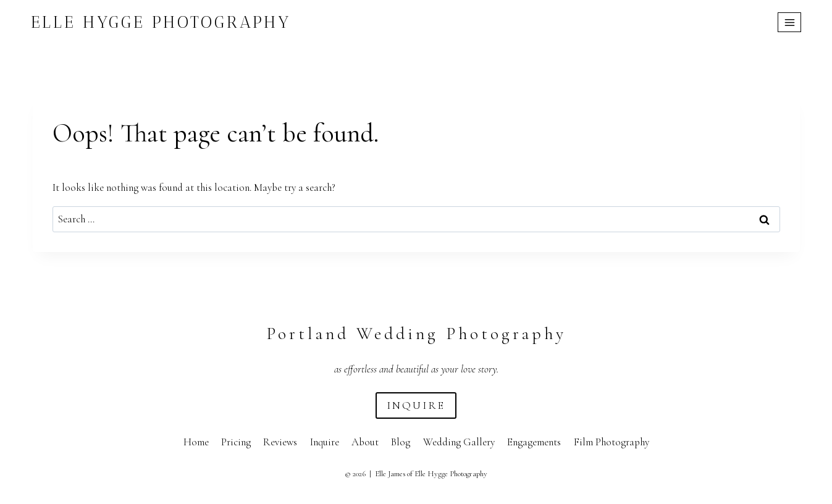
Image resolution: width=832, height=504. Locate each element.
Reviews (280, 442)
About (365, 442)
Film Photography (611, 442)
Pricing (236, 442)
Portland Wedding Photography (416, 334)
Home (196, 442)
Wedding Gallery (459, 442)
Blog (401, 442)
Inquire (325, 442)
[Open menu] (789, 22)
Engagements (534, 442)
